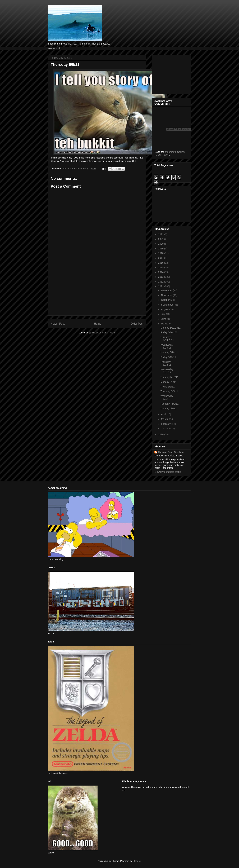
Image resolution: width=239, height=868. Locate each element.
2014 (161, 272)
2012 (161, 282)
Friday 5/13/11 (168, 357)
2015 (161, 267)
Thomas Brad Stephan (171, 452)
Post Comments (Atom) (104, 333)
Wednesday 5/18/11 (167, 346)
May (164, 324)
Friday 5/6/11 (168, 387)
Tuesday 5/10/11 (169, 377)
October (166, 300)
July (164, 314)
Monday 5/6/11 (169, 382)
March (165, 419)
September (167, 305)
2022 (161, 234)
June (164, 319)
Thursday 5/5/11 (169, 391)
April (164, 414)
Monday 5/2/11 (169, 408)
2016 (161, 263)
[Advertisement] (97, 291)
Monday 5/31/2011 (171, 328)
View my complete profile (168, 472)
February (166, 424)
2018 (161, 253)
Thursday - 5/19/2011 (167, 339)
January (166, 429)
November (167, 295)
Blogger (136, 861)
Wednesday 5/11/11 (167, 371)
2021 (161, 239)
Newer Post (58, 324)
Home (98, 324)
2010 (161, 434)
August (165, 309)
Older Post (137, 324)
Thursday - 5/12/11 (166, 363)
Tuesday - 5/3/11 (170, 404)
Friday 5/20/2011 (170, 332)
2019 (161, 249)
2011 (161, 286)
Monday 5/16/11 (169, 352)
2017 (161, 258)
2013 (161, 277)
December (167, 290)
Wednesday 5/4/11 (167, 397)
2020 (161, 244)
